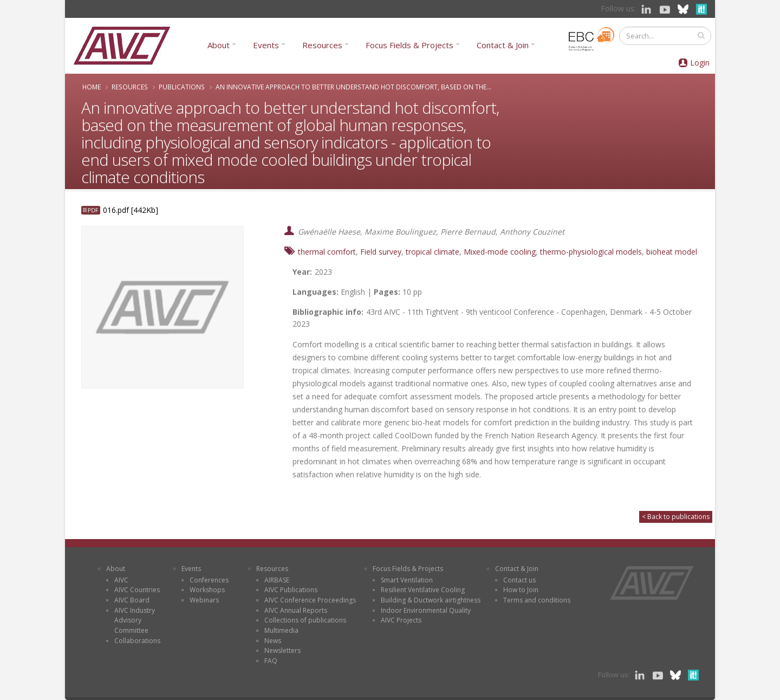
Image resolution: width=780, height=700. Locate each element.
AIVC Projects (401, 620)
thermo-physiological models (591, 252)
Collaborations (137, 641)
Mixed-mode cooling (500, 252)
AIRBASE (277, 580)
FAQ (271, 661)
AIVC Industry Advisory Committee (135, 620)
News (273, 641)
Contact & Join (503, 45)
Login (700, 63)
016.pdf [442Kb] (131, 210)
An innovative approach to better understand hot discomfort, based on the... (353, 87)
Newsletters (282, 650)
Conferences (209, 580)
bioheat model (672, 252)
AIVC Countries (137, 590)
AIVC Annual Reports (296, 610)
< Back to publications (676, 517)
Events (266, 45)
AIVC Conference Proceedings (310, 600)
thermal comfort (327, 252)
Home (92, 87)
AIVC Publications (291, 590)
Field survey (381, 252)
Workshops (207, 590)
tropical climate (433, 252)
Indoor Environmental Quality (426, 610)
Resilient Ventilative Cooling (423, 590)
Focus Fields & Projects (409, 45)
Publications (182, 87)
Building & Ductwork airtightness (431, 600)
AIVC (121, 580)
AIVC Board (132, 600)
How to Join (521, 590)
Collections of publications (305, 620)
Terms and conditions (537, 600)
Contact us (519, 580)
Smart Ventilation (407, 580)
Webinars (204, 600)
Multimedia (281, 630)
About (219, 45)
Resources (322, 45)
